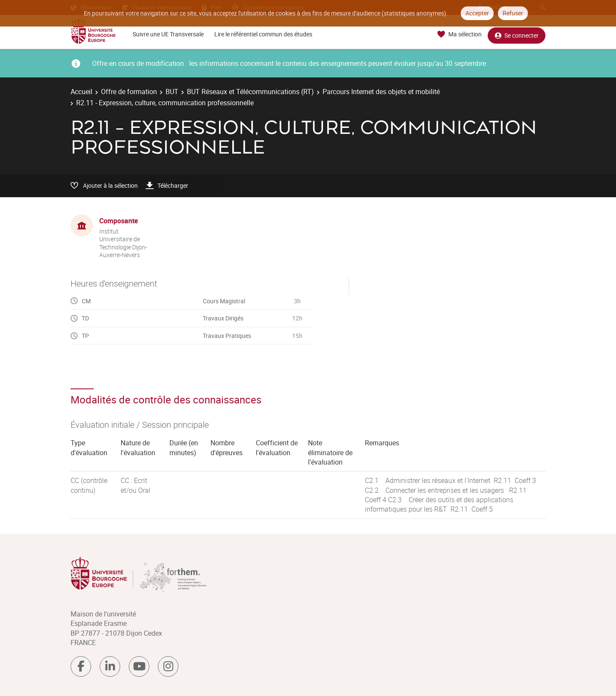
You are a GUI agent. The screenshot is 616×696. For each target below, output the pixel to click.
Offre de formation (129, 92)
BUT (172, 92)
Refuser (513, 13)
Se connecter (517, 34)
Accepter (477, 13)
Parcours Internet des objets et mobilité (381, 92)
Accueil (81, 92)
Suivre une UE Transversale (168, 34)
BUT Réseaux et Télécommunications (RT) (250, 92)
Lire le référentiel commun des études (263, 34)
